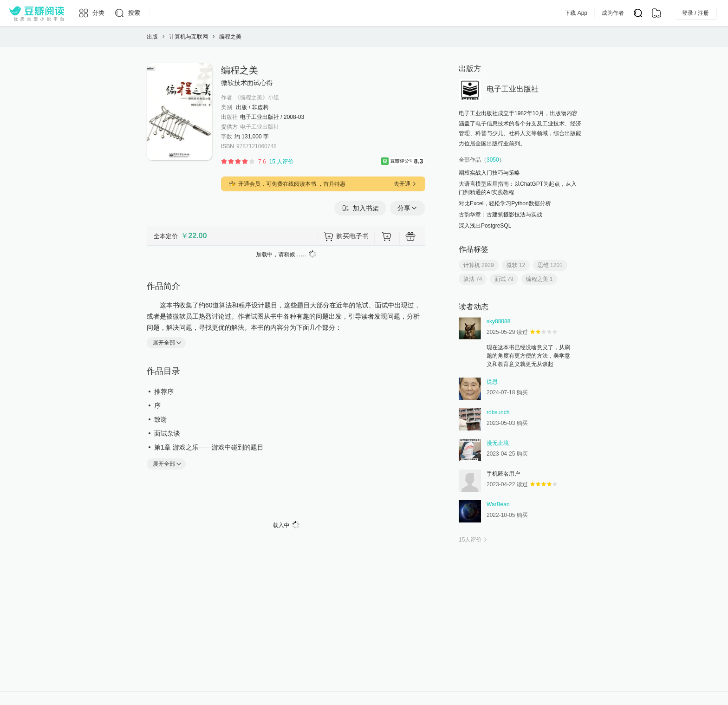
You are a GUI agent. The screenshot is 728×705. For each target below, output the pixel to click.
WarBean (498, 504)
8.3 (419, 160)
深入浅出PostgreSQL (485, 226)
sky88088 (498, 321)
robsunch (498, 412)
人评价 (474, 540)
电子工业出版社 (260, 127)
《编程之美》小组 (257, 98)
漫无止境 (498, 443)
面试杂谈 (167, 433)
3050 (493, 160)
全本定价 (166, 236)
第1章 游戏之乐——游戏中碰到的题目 (209, 447)
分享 (408, 208)
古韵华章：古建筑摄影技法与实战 (500, 215)
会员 (411, 13)
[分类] (91, 13)
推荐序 (164, 392)
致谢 (161, 419)
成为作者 (631, 13)
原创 (326, 13)
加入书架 (360, 208)
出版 (383, 13)
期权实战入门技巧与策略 (489, 173)
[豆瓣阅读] (37, 13)
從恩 (492, 382)
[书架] (656, 13)
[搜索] (127, 13)
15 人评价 (282, 162)
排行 (355, 13)
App (438, 13)
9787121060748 (257, 146)
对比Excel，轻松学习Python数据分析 (505, 203)
